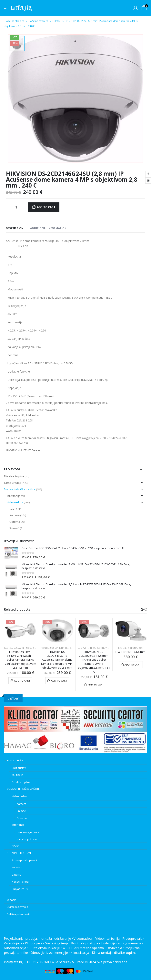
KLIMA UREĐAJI (16, 760)
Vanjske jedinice (27, 839)
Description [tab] (15, 228)
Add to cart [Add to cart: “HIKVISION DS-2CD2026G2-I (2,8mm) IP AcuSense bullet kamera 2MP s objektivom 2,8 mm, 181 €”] (96, 684)
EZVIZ (13, 508)
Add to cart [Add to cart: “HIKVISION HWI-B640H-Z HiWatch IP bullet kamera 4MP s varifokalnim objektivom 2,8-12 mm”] (22, 680)
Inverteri (17, 867)
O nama (12, 899)
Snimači (14, 528)
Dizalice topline (14, 476)
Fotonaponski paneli (24, 860)
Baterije (17, 874)
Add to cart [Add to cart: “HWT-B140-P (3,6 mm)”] (133, 664)
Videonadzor (15, 502)
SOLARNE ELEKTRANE (20, 852)
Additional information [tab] (48, 228)
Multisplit (17, 774)
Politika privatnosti (18, 914)
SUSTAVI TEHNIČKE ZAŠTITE (23, 788)
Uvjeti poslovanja (17, 906)
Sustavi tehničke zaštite (20, 489)
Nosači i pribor (21, 881)
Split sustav (19, 767)
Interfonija (14, 495)
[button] (142, 609)
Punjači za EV (20, 888)
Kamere (15, 515)
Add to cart (46, 207)
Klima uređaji (13, 483)
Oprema (15, 521)
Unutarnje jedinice (28, 832)
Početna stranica (15, 21)
